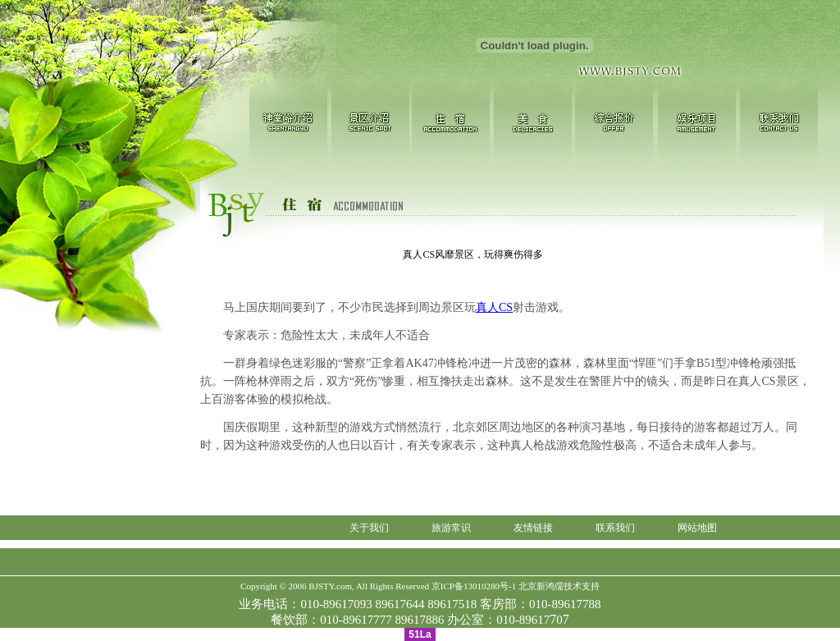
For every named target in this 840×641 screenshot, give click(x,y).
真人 (494, 307)
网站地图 (697, 528)
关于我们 (369, 528)
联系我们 (615, 528)
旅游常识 (451, 528)
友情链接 (533, 528)
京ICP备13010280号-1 (474, 586)
